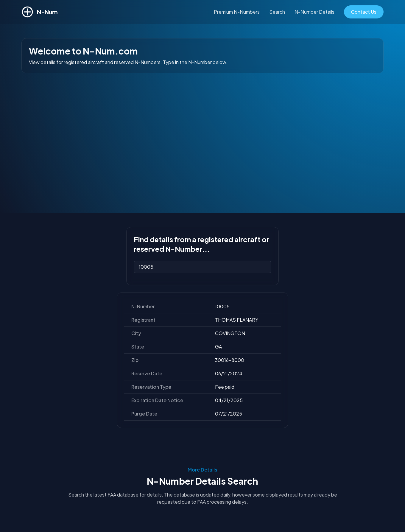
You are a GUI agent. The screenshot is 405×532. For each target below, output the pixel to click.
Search (277, 12)
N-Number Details (314, 12)
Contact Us (364, 12)
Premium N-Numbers (237, 12)
